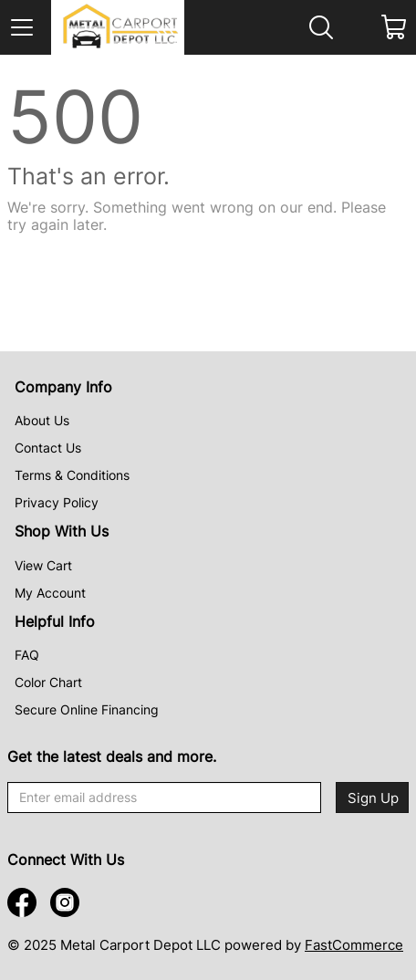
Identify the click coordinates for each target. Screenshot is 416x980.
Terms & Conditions (72, 475)
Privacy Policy (57, 502)
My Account (50, 593)
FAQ (27, 655)
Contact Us (48, 448)
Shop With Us (62, 531)
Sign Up (373, 798)
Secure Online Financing (87, 709)
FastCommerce (354, 945)
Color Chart (48, 682)
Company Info (63, 387)
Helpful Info (55, 621)
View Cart (43, 565)
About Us (42, 420)
